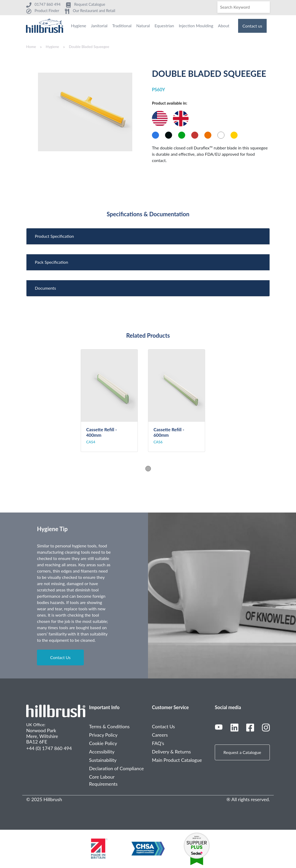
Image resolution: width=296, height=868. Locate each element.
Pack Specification (51, 262)
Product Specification (54, 236)
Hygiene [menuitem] (79, 26)
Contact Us (60, 657)
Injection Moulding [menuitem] (196, 26)
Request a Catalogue (242, 752)
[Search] (244, 7)
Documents (45, 288)
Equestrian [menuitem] (164, 26)
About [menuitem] (224, 26)
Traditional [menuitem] (122, 26)
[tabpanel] (114, 401)
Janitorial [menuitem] (99, 26)
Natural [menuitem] (143, 26)
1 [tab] (148, 469)
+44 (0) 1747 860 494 (49, 748)
